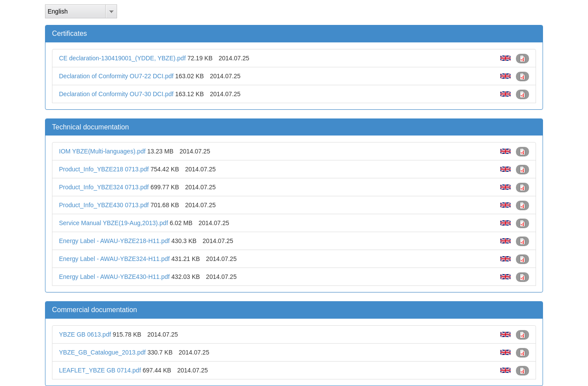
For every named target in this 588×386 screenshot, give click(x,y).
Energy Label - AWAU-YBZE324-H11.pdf (114, 259)
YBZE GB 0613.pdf (85, 334)
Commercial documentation (95, 310)
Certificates (69, 33)
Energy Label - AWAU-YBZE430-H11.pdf (114, 277)
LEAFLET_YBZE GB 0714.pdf (100, 370)
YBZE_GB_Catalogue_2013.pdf (102, 352)
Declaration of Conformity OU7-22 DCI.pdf (116, 76)
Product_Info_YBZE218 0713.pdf (104, 169)
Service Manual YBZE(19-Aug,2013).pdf (114, 223)
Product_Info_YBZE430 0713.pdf (104, 205)
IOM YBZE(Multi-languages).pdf (102, 151)
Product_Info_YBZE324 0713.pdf (104, 187)
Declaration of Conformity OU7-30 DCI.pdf (116, 94)
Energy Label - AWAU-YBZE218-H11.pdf (114, 241)
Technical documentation (90, 127)
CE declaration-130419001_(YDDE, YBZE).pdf (122, 58)
